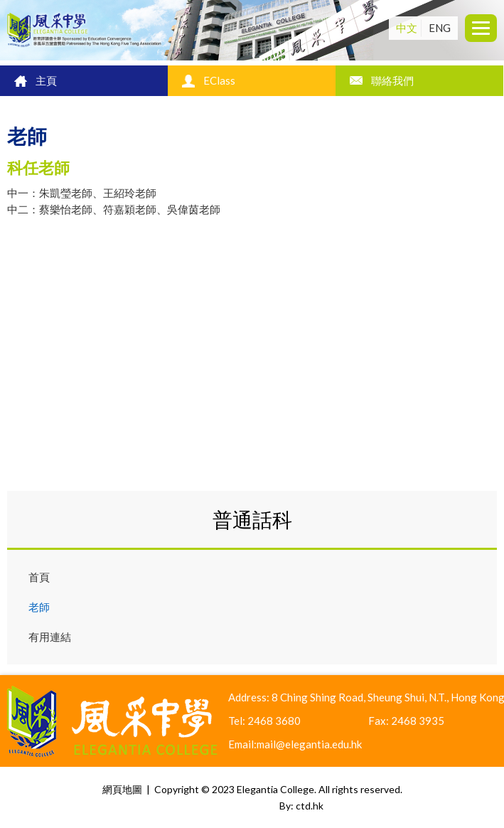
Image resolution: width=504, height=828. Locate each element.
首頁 (39, 577)
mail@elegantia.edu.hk (309, 744)
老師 (39, 607)
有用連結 (50, 637)
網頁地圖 (122, 789)
